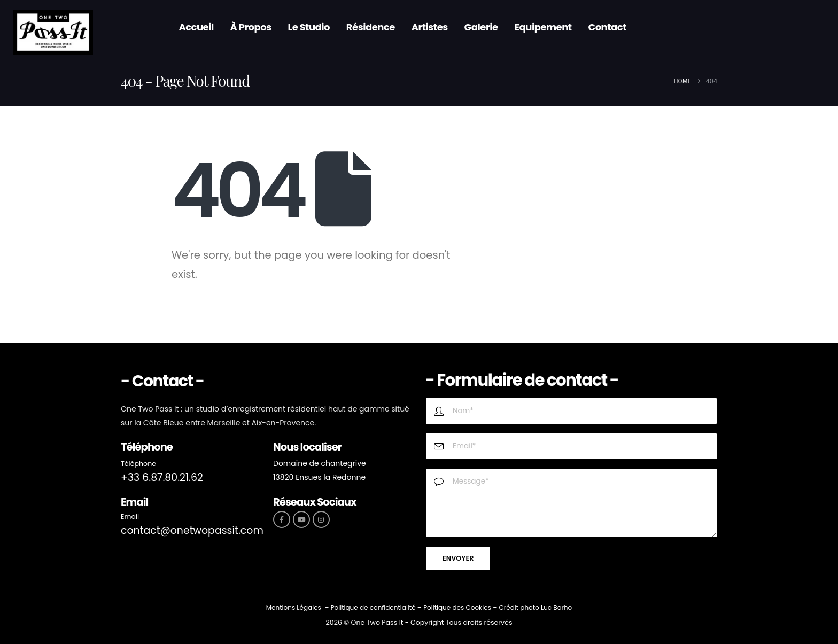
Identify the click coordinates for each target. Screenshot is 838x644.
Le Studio (309, 27)
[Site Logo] (53, 32)
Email (130, 517)
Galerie (481, 27)
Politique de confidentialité (373, 607)
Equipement (543, 27)
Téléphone (138, 464)
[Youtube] (301, 519)
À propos (251, 27)
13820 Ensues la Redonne (319, 477)
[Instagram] (321, 519)
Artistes (430, 27)
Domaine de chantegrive (320, 463)
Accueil (196, 27)
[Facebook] (282, 519)
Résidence (371, 27)
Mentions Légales (294, 607)
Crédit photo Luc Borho (535, 607)
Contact (607, 27)
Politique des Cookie (456, 607)
